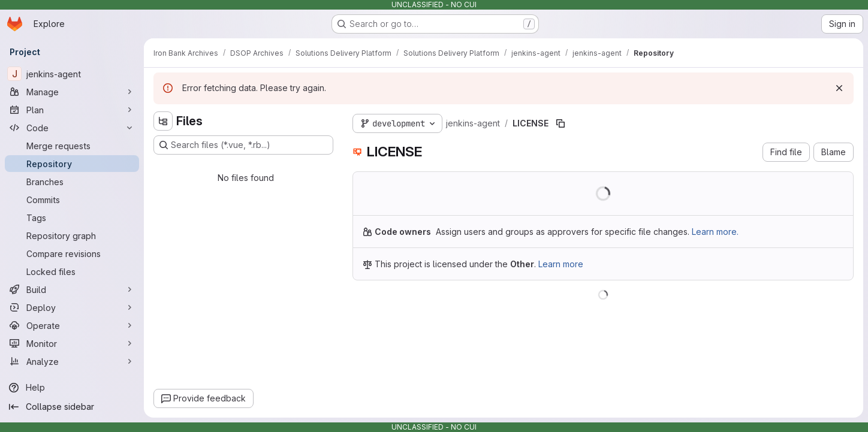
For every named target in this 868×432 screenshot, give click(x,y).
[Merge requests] (72, 146)
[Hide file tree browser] (163, 121)
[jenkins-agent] (72, 74)
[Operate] (72, 325)
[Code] (72, 128)
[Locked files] (72, 271)
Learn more (561, 264)
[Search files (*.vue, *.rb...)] (243, 145)
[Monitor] (72, 343)
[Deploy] (72, 307)
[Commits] (72, 200)
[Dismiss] (839, 88)
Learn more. (715, 232)
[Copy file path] (560, 123)
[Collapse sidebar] (72, 407)
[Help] (72, 388)
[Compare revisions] (72, 253)
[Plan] (72, 110)
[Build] (72, 289)
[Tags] (72, 217)
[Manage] (72, 92)
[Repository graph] (72, 235)
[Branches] (72, 182)
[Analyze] (72, 361)
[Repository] (72, 164)
